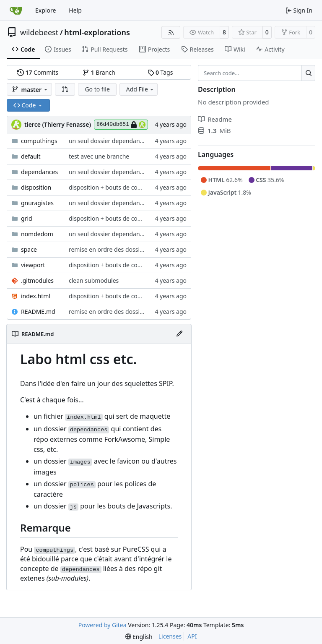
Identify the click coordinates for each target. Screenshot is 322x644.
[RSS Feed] (171, 32)
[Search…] (308, 73)
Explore (45, 10)
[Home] (16, 10)
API (192, 636)
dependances (39, 172)
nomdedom (37, 234)
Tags (160, 72)
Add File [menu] (140, 89)
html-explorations (97, 32)
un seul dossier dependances (109, 141)
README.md (38, 312)
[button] (65, 89)
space (29, 249)
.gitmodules (37, 280)
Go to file (97, 89)
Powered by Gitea (103, 625)
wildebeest (39, 32)
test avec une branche (99, 156)
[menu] (139, 637)
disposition (36, 187)
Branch (99, 72)
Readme (215, 119)
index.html (36, 296)
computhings (39, 141)
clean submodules (94, 280)
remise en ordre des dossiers (109, 249)
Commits (38, 72)
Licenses (170, 636)
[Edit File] (179, 334)
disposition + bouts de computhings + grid (127, 187)
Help (75, 10)
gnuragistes (37, 203)
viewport (33, 265)
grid (27, 218)
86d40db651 (121, 125)
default (31, 156)
